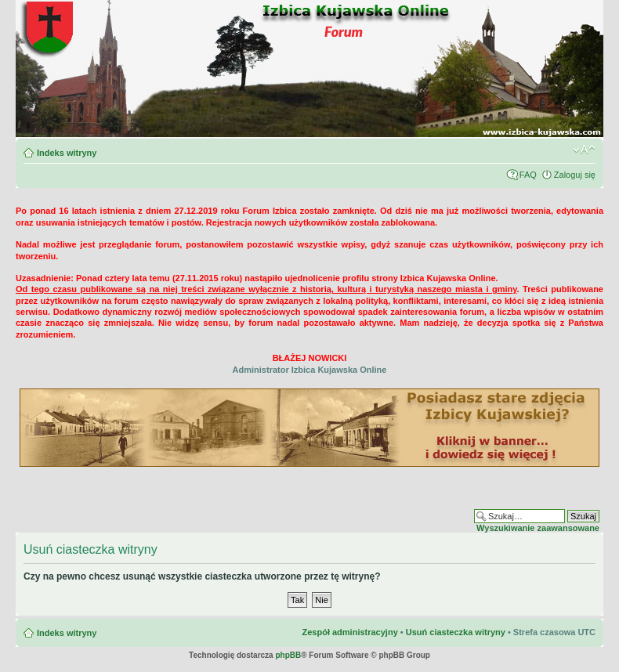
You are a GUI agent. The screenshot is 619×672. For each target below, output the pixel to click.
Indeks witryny (67, 153)
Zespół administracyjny (349, 632)
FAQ (528, 175)
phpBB (288, 655)
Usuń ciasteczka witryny (456, 632)
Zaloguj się (575, 175)
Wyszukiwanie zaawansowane (538, 528)
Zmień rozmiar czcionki (584, 150)
